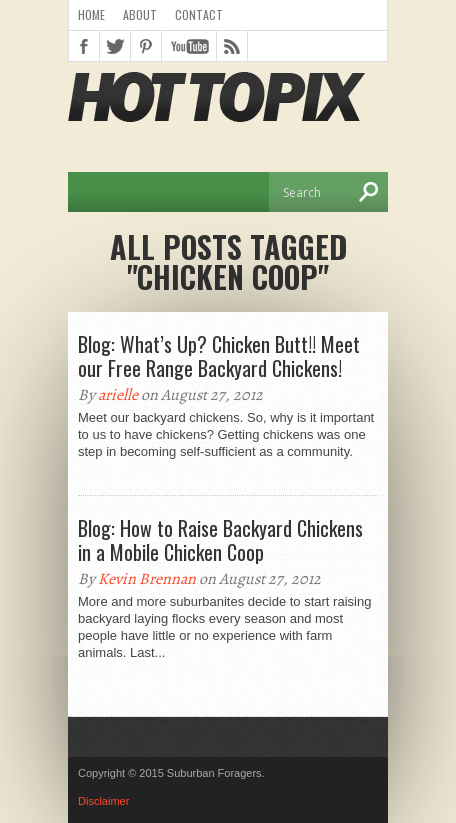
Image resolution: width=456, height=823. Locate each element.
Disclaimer (103, 801)
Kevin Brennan (147, 579)
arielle (118, 395)
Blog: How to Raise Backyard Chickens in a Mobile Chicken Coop (220, 540)
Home (91, 14)
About (140, 14)
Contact (199, 14)
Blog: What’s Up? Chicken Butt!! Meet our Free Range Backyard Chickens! (219, 356)
